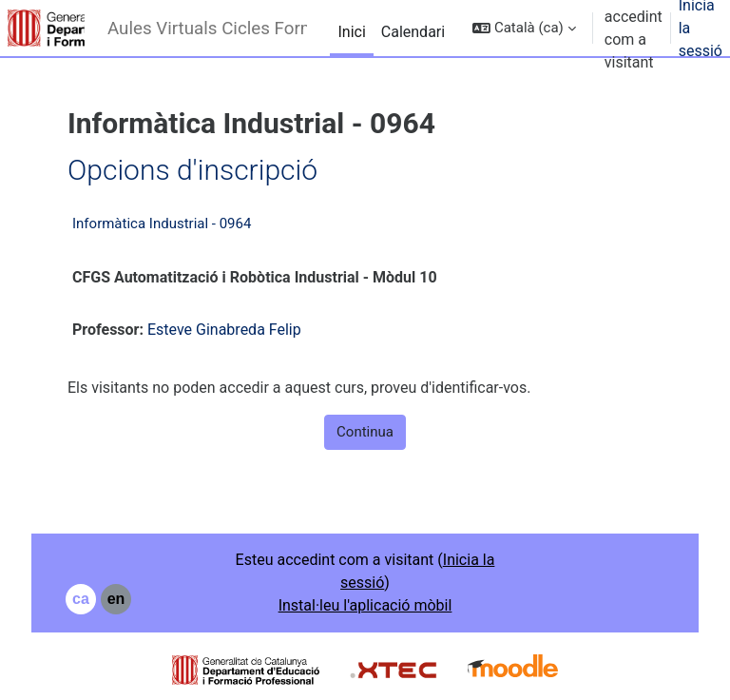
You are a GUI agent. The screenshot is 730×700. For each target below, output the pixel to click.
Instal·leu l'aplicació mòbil (365, 605)
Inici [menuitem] (351, 32)
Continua (365, 432)
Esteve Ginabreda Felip (224, 330)
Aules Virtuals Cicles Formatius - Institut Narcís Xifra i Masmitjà (207, 29)
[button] (524, 28)
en (116, 599)
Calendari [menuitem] (413, 32)
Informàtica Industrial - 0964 (162, 224)
